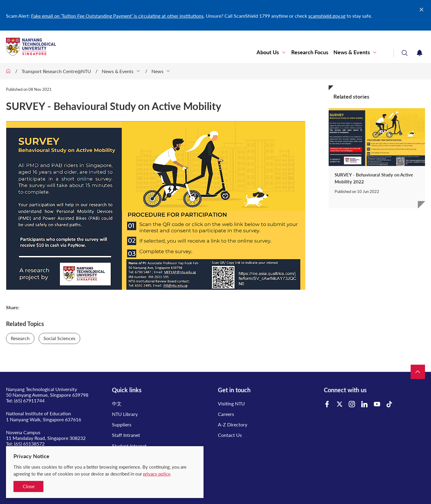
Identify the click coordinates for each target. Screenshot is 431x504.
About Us (268, 52)
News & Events (352, 52)
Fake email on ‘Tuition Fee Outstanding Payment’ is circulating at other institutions (117, 16)
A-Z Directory (233, 424)
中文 (117, 403)
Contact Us (230, 435)
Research (20, 338)
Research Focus (310, 52)
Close (29, 486)
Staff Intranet (126, 435)
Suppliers (122, 424)
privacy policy (157, 474)
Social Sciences (59, 338)
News (157, 71)
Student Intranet (129, 446)
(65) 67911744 (29, 400)
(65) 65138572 (29, 444)
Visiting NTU (231, 403)
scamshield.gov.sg (327, 16)
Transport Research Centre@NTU (56, 71)
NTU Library (125, 414)
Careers (226, 414)
